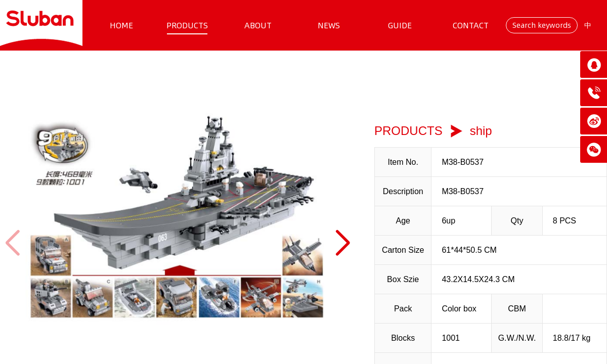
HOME (121, 25)
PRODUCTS (187, 25)
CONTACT (471, 25)
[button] (342, 243)
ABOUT (258, 25)
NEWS (329, 25)
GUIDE (400, 25)
